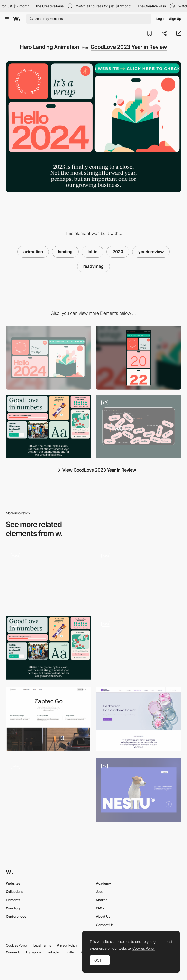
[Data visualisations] (48, 427)
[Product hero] (48, 719)
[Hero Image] (139, 719)
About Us (103, 916)
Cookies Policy (17, 945)
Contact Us (105, 925)
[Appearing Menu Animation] (48, 578)
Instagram (33, 952)
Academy (103, 883)
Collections (14, 892)
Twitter (70, 952)
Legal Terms (42, 945)
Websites (13, 883)
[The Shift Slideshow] (139, 578)
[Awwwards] (17, 19)
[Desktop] (48, 358)
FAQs (100, 908)
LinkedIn (53, 952)
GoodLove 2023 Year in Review (129, 47)
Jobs (100, 892)
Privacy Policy (67, 945)
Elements (13, 900)
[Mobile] (139, 358)
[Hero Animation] (48, 790)
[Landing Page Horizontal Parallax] (139, 646)
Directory (13, 908)
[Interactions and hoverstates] (139, 427)
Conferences (16, 916)
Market (101, 900)
